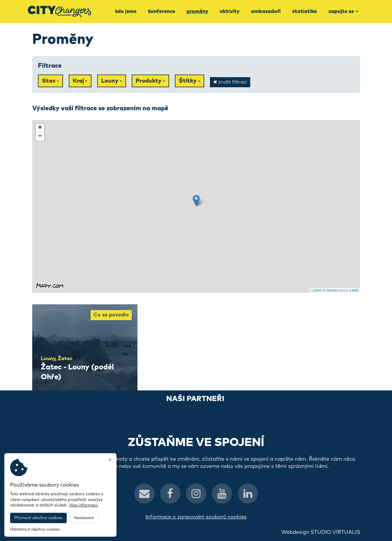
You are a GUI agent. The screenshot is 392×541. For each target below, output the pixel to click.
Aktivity (230, 12)
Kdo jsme (126, 12)
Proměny (197, 12)
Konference (162, 12)
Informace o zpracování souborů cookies (196, 517)
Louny (112, 81)
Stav (50, 81)
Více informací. (84, 505)
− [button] (40, 136)
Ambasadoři (266, 12)
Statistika (305, 12)
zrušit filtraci (230, 82)
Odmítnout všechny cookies (35, 530)
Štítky (190, 81)
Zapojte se (344, 12)
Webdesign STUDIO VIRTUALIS (321, 532)
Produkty (150, 81)
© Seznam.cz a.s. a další (341, 290)
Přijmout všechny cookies (38, 518)
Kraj (80, 81)
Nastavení (84, 518)
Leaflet (316, 290)
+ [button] (40, 128)
